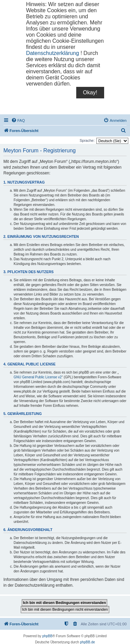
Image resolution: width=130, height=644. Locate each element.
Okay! (90, 92)
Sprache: (87, 140)
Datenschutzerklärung (52, 53)
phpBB (47, 636)
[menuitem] (18, 120)
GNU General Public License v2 (38, 377)
